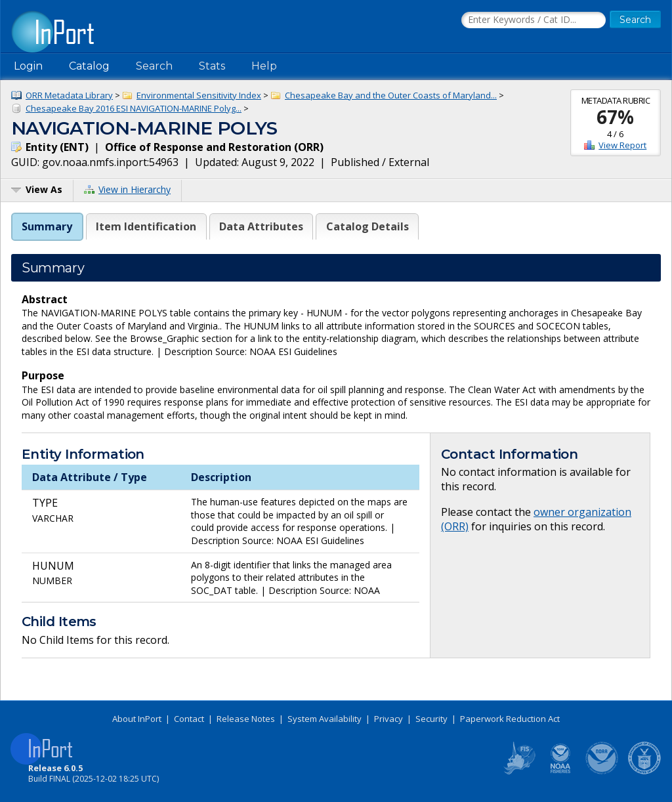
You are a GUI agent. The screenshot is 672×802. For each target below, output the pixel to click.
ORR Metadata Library (69, 95)
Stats (212, 66)
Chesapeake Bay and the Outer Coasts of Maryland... (391, 95)
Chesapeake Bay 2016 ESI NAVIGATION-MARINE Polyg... (134, 108)
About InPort (137, 719)
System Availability (325, 719)
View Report (622, 145)
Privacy (388, 719)
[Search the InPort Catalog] (534, 20)
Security (431, 719)
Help (264, 66)
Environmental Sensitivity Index (199, 95)
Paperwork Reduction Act (510, 719)
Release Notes (246, 719)
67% (615, 117)
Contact (189, 719)
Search (154, 66)
